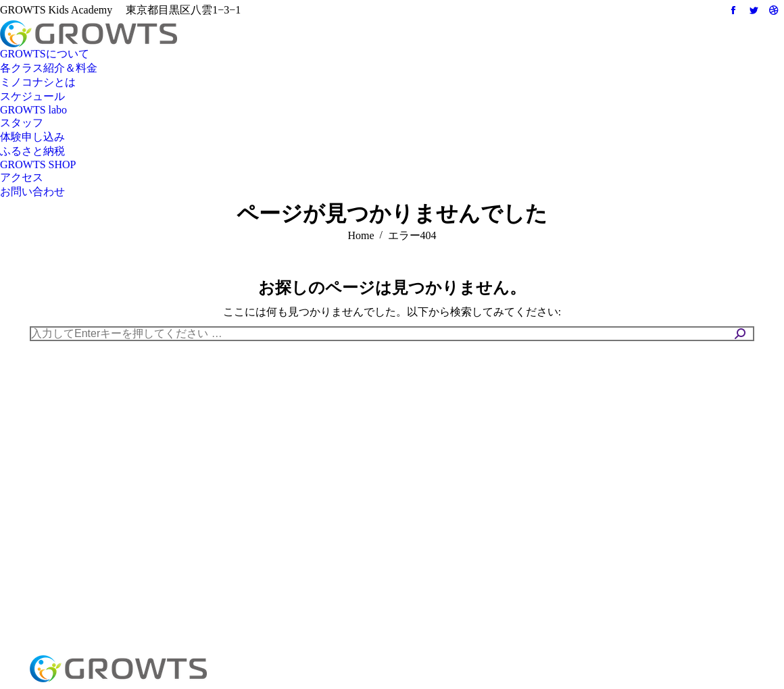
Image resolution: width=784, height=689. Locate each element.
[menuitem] (45, 54)
